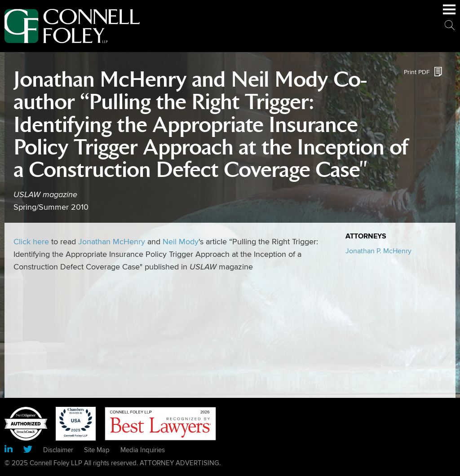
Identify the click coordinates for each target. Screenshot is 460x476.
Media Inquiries (143, 450)
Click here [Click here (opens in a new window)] (31, 242)
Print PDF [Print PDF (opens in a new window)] (417, 72)
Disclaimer (58, 450)
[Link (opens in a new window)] (9, 450)
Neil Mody (181, 242)
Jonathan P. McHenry (378, 251)
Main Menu (449, 14)
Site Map (97, 450)
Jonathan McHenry (112, 242)
